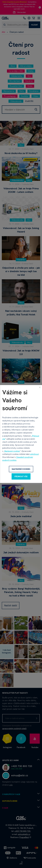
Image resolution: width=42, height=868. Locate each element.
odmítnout (34, 454)
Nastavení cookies (12, 451)
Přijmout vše (21, 476)
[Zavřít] (40, 387)
